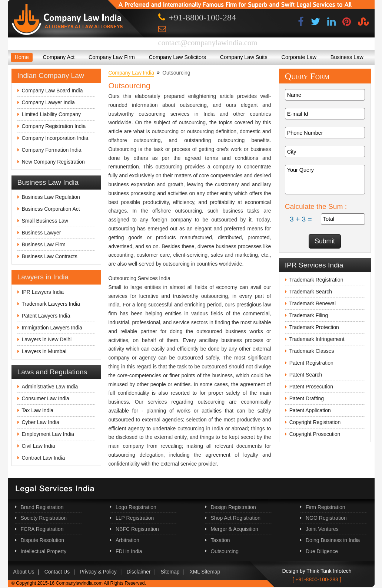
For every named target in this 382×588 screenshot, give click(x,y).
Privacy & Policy (98, 572)
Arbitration (127, 540)
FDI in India (129, 551)
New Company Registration (53, 162)
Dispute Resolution (43, 540)
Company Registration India (54, 126)
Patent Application (310, 410)
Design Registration (233, 507)
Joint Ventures (322, 529)
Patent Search (306, 375)
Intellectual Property (44, 551)
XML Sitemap (205, 572)
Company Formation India (52, 150)
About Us (24, 572)
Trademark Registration (316, 280)
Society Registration (44, 518)
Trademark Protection (314, 327)
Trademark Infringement (317, 339)
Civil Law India (39, 446)
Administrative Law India (50, 387)
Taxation (220, 540)
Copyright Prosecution (315, 434)
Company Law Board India (52, 91)
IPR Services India (314, 265)
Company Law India (131, 73)
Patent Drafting (307, 398)
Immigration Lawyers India (52, 328)
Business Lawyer (41, 233)
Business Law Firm (44, 244)
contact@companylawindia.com (208, 42)
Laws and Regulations (52, 372)
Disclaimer (139, 572)
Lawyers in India (43, 277)
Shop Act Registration (236, 518)
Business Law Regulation (51, 197)
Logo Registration (136, 507)
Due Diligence (322, 551)
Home (21, 57)
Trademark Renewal (313, 303)
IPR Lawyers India (43, 292)
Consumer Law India (46, 398)
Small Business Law (45, 221)
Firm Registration (325, 507)
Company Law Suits (244, 57)
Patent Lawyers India (46, 316)
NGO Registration (326, 518)
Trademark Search (311, 292)
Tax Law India (38, 410)
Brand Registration (42, 507)
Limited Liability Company (52, 114)
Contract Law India (44, 458)
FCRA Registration (42, 529)
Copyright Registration (315, 422)
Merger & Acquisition (235, 529)
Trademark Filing (309, 315)
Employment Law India (48, 434)
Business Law (347, 57)
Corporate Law (299, 57)
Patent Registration (311, 363)
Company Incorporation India (55, 138)
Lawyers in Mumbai (44, 351)
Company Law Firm (112, 57)
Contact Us (57, 572)
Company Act (59, 57)
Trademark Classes (312, 351)
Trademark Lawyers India (51, 304)
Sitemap (170, 572)
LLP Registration (135, 518)
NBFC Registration (137, 529)
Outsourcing (225, 551)
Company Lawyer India (48, 102)
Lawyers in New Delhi (47, 339)
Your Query (325, 180)
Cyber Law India (41, 422)
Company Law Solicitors (177, 57)
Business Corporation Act (51, 209)
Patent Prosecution (311, 387)
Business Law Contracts (50, 256)
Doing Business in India (333, 540)
